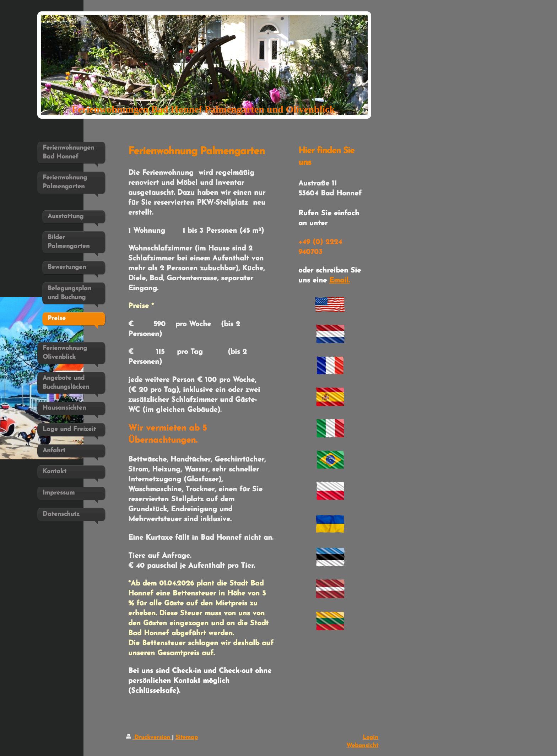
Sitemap (187, 738)
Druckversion (149, 738)
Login (371, 738)
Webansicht (362, 746)
